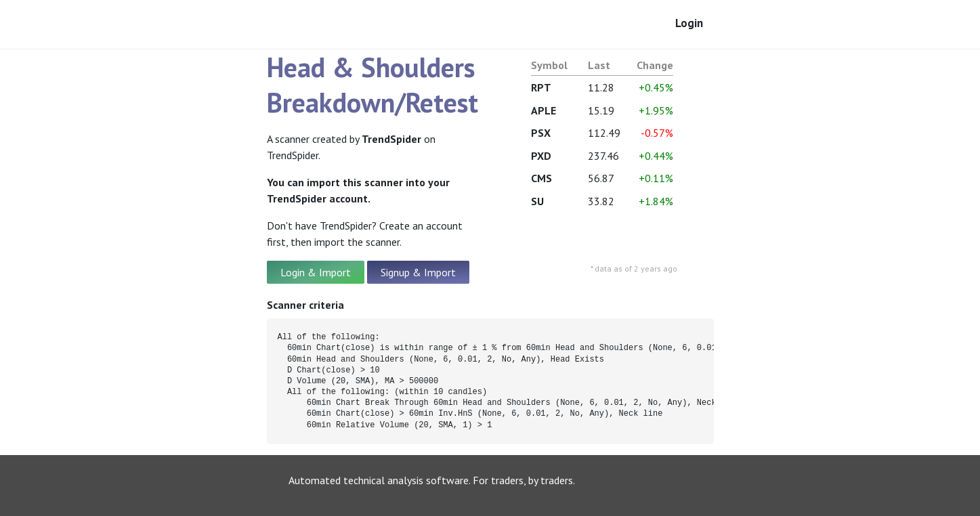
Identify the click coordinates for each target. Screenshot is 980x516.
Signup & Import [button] (418, 272)
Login (689, 23)
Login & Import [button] (316, 272)
